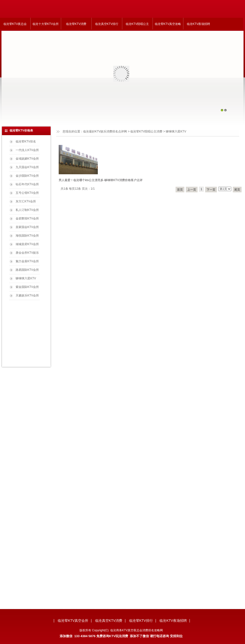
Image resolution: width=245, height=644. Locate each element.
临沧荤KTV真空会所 (73, 621)
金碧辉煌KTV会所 (27, 218)
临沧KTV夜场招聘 (198, 24)
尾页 (237, 190)
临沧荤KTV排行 (141, 621)
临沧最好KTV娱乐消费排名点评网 (105, 131)
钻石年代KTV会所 (27, 184)
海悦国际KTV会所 (27, 236)
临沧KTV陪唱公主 (137, 24)
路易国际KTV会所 (27, 270)
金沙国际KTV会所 (27, 176)
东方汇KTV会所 (26, 201)
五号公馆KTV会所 (27, 193)
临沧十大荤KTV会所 (46, 24)
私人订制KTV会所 (27, 210)
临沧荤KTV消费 (76, 24)
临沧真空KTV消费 (109, 621)
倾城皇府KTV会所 (27, 244)
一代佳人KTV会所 (27, 150)
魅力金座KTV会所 (27, 261)
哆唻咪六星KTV (26, 278)
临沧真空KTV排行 (107, 24)
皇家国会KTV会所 (27, 227)
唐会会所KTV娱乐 (27, 253)
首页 (180, 190)
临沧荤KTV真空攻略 (168, 24)
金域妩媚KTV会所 (27, 159)
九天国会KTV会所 (27, 167)
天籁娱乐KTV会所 (27, 295)
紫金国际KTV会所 (27, 287)
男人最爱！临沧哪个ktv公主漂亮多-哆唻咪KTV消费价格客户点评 (101, 180)
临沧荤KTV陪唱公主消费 (146, 131)
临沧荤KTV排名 (26, 142)
